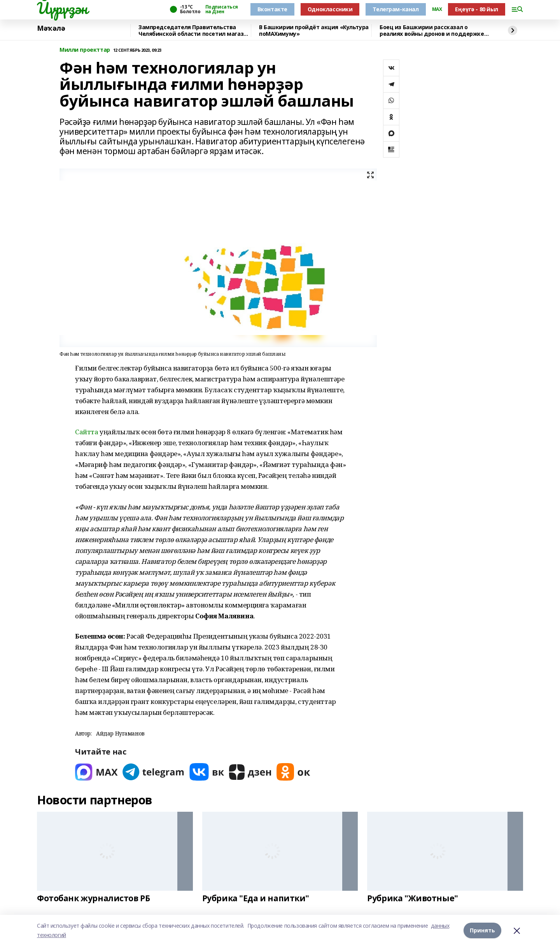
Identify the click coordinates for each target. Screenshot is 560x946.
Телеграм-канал (395, 9)
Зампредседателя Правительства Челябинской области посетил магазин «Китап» (194, 31)
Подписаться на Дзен (222, 9)
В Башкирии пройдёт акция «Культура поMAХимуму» (314, 31)
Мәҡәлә (51, 28)
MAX (437, 9)
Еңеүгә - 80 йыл (477, 9)
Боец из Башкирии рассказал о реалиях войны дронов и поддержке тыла (432, 31)
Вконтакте (272, 9)
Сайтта (87, 432)
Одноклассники (330, 9)
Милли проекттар (85, 50)
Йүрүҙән (62, 8)
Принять (482, 930)
